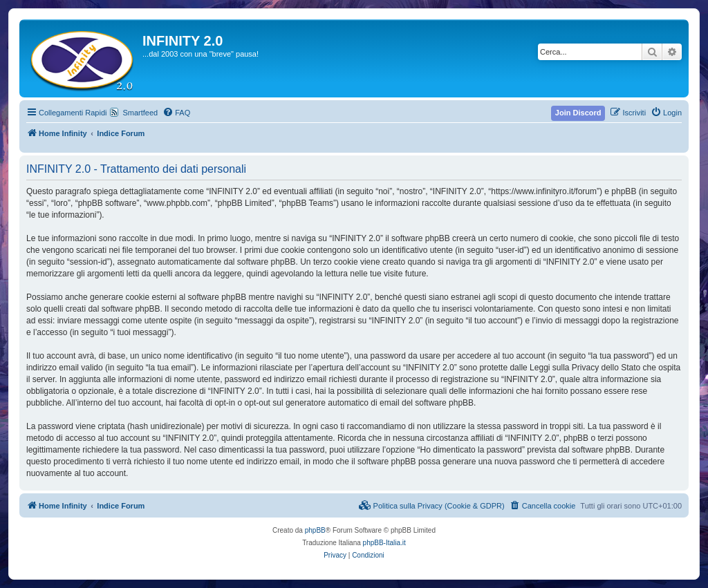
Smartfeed (140, 113)
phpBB (315, 530)
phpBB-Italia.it (384, 543)
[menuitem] (176, 113)
